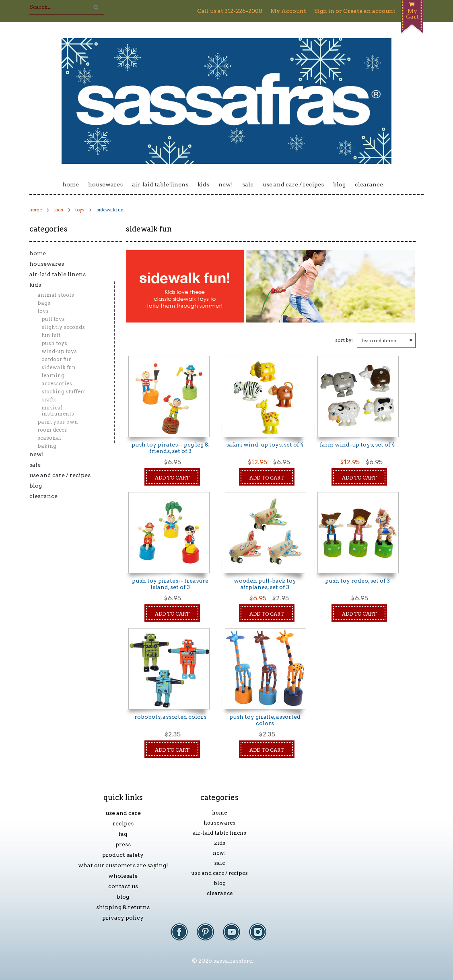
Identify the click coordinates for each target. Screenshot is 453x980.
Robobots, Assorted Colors (170, 717)
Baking (47, 446)
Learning (53, 375)
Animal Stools (56, 295)
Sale (248, 184)
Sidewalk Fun (59, 367)
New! (226, 184)
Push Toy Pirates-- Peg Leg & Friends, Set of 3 (170, 448)
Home (71, 184)
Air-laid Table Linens (160, 184)
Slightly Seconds (63, 327)
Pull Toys (53, 319)
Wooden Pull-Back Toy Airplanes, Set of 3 (265, 584)
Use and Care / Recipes (293, 184)
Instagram (262, 936)
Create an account (369, 11)
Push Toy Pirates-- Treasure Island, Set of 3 (170, 584)
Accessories (57, 384)
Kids (203, 184)
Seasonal (49, 438)
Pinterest (209, 936)
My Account (288, 11)
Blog (339, 184)
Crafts (49, 400)
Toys (80, 210)
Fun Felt (51, 335)
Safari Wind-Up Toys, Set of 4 (265, 445)
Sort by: (344, 340)
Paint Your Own (58, 422)
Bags (44, 303)
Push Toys (54, 343)
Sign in (324, 11)
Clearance (369, 184)
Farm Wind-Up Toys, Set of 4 (357, 445)
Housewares (105, 184)
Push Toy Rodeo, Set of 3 (357, 581)
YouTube (236, 936)
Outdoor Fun (57, 359)
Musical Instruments (58, 411)
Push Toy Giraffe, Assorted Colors (265, 720)
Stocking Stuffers (64, 392)
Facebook (183, 936)
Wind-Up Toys (59, 351)
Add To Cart (172, 478)
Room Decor (52, 430)
